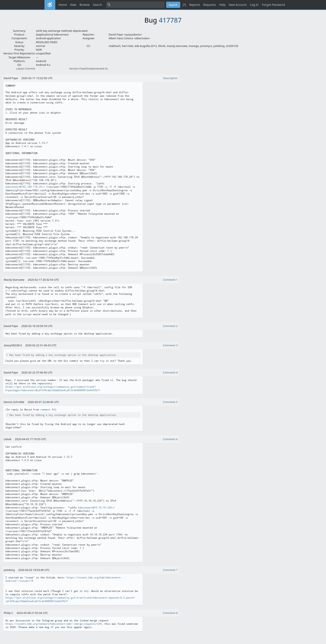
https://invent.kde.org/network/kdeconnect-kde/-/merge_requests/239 (53, 624)
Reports (194, 5)
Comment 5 (170, 402)
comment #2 (48, 410)
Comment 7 (170, 570)
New (73, 5)
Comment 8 (170, 613)
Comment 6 (170, 439)
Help (222, 5)
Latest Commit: (26, 69)
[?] (184, 5)
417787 (170, 20)
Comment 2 (170, 326)
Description (170, 78)
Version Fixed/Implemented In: (89, 69)
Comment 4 (170, 372)
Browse (85, 5)
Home (63, 5)
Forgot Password (273, 5)
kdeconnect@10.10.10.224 (95, 508)
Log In (254, 5)
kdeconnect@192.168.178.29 (24, 187)
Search (98, 5)
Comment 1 (170, 280)
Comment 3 (170, 345)
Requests (210, 5)
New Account (238, 5)
